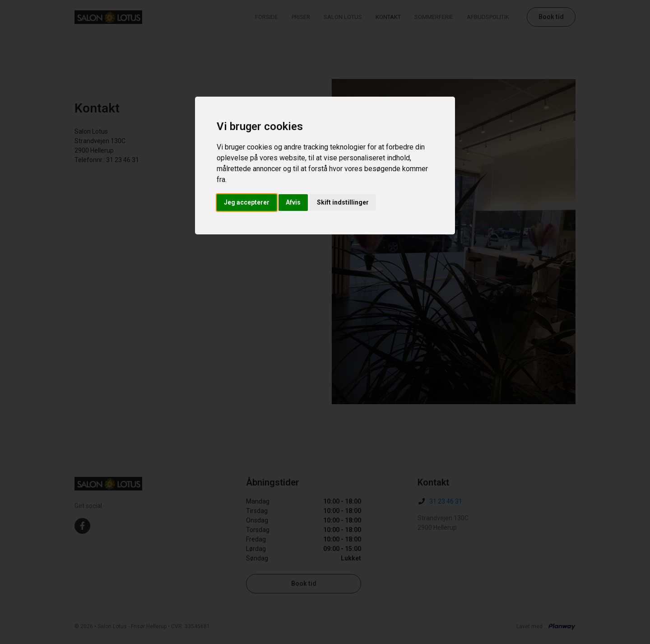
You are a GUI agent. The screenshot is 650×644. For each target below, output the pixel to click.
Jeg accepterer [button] (247, 202)
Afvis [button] (293, 202)
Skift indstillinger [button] (343, 202)
